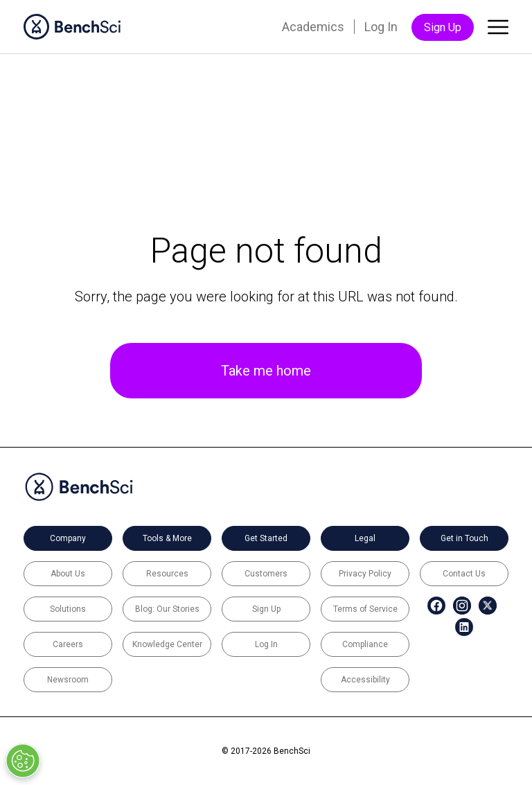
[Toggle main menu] (498, 30)
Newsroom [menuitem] (68, 680)
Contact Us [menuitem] (464, 574)
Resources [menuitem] (167, 574)
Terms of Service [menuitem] (365, 609)
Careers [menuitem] (68, 644)
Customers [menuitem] (266, 574)
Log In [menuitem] (381, 27)
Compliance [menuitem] (365, 644)
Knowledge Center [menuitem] (167, 644)
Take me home (266, 371)
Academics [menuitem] (313, 27)
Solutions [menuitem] (68, 609)
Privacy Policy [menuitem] (365, 574)
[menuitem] (429, 606)
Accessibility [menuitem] (365, 680)
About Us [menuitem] (68, 574)
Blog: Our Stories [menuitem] (167, 609)
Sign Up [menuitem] (443, 27)
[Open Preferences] (23, 761)
